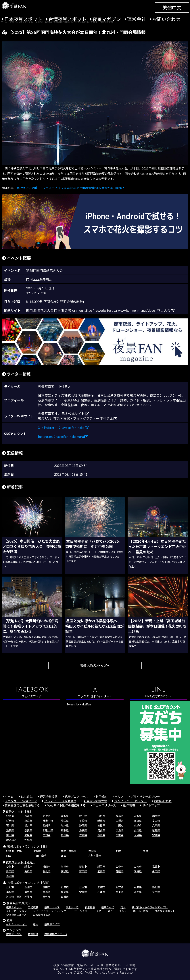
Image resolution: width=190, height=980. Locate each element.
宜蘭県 (101, 871)
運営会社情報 (49, 797)
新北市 (28, 867)
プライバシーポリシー (145, 797)
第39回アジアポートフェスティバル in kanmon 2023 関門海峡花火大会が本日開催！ (71, 188)
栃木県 (156, 816)
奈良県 (28, 830)
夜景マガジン (107, 19)
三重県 (101, 825)
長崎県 (101, 835)
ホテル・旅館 (141, 911)
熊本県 (120, 835)
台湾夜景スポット (67, 19)
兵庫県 (156, 825)
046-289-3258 (93, 965)
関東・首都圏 (69, 851)
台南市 (138, 867)
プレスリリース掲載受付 (60, 801)
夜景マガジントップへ (95, 665)
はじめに (27, 797)
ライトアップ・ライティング (50, 911)
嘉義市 (65, 897)
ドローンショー (81, 911)
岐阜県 (65, 825)
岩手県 (47, 816)
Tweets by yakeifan (79, 704)
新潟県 (101, 821)
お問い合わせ (166, 19)
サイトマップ (151, 805)
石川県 (10, 825)
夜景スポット (14, 907)
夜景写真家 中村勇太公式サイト (63, 414)
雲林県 (28, 892)
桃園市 (47, 867)
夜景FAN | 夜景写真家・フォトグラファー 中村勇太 (78, 418)
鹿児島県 (11, 840)
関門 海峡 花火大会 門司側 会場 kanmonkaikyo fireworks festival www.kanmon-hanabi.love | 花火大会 (100, 310)
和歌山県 (48, 830)
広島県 (120, 830)
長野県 (138, 821)
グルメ (123, 911)
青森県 (28, 816)
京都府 (138, 825)
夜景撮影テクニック (56, 934)
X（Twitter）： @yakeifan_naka (63, 428)
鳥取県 (65, 830)
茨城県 (138, 816)
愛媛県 (28, 835)
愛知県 (47, 825)
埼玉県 (65, 821)
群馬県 (10, 821)
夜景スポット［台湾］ (20, 862)
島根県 (83, 830)
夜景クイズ (108, 907)
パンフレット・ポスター (130, 801)
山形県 (101, 816)
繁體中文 (172, 8)
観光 (110, 911)
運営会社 (137, 19)
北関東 (37, 851)
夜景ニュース (52, 907)
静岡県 (83, 825)
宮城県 (65, 816)
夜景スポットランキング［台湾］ (29, 883)
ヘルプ (119, 797)
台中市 (120, 867)
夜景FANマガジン (18, 903)
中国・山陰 (40, 856)
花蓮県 (120, 871)
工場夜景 (33, 907)
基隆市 (65, 867)
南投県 (65, 871)
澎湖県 (138, 871)
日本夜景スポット (23, 19)
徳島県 (156, 830)
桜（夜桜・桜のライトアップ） (150, 907)
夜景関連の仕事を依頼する (22, 805)
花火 (123, 907)
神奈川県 (48, 821)
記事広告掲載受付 (95, 801)
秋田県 (83, 816)
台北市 (10, 867)
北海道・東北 (14, 851)
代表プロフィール (76, 797)
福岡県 (65, 835)
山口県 (138, 830)
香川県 (10, 835)
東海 (146, 851)
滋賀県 (10, 830)
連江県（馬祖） (15, 897)
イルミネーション (16, 911)
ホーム (9, 797)
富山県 (156, 821)
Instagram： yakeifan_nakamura (63, 437)
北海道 (10, 816)
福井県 (28, 825)
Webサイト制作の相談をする (66, 805)
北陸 (118, 851)
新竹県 (101, 867)
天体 (99, 911)
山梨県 (120, 821)
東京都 (28, 821)
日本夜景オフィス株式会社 (85, 969)
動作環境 (129, 805)
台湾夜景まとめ (42, 915)
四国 (64, 856)
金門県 (156, 871)
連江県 (10, 876)
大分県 (138, 835)
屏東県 (10, 871)
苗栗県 (83, 871)
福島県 (120, 816)
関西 (9, 856)
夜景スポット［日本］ (20, 812)
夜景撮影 (90, 907)
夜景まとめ (72, 907)
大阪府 (120, 825)
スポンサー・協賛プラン (21, 801)
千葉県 (83, 821)
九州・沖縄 (95, 856)
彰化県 (47, 871)
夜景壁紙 (33, 934)
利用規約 (101, 797)
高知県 (47, 835)
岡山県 (101, 830)
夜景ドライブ (52, 924)
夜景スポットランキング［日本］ (29, 846)
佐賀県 (83, 835)
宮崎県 (156, 835)
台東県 (28, 871)
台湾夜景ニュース (16, 915)
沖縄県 (28, 840)
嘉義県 (47, 892)
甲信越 (92, 851)
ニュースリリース (104, 805)
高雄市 (156, 867)
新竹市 (83, 867)
